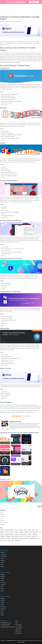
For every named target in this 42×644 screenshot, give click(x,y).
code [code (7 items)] (37, 530)
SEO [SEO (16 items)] (40, 538)
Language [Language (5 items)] (29, 534)
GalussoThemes (12, 641)
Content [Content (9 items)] (2, 532)
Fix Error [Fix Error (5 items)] (2, 534)
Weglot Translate (6, 368)
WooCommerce (3, 522)
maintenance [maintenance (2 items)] (35, 534)
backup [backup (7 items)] (16, 530)
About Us (3, 552)
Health (2, 581)
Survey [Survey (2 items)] (9, 541)
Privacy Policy (4, 556)
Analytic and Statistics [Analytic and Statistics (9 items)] (10, 530)
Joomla (2, 518)
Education (3, 585)
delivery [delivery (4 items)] (11, 532)
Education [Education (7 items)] (21, 532)
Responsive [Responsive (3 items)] (8, 538)
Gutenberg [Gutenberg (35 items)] (17, 534)
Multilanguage (5, 328)
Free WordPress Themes (5, 411)
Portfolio (3, 579)
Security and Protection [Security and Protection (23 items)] (33, 538)
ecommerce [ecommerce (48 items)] (16, 532)
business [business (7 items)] (29, 530)
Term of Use (3, 554)
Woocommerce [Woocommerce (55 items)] (18, 541)
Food (2, 587)
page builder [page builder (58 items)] (29, 536)
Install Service (18, 631)
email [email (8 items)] (30, 532)
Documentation (19, 625)
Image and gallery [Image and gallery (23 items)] (23, 534)
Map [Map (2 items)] (13, 536)
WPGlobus (4, 108)
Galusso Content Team (6, 21)
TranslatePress (5, 68)
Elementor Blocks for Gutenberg (10, 220)
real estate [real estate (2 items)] (2, 538)
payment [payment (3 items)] (34, 536)
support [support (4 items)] (5, 541)
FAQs (17, 623)
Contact (3, 558)
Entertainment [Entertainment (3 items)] (35, 532)
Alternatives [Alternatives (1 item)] (3, 530)
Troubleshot (2, 520)
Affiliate (2, 563)
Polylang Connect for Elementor (10, 292)
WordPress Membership (6, 623)
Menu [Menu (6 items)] (21, 536)
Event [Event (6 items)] (40, 532)
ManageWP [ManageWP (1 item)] (9, 536)
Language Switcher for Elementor (11, 259)
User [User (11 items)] (13, 541)
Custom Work (18, 633)
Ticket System (18, 629)
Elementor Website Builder (9, 181)
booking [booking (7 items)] (25, 530)
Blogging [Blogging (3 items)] (21, 530)
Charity (2, 591)
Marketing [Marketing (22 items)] (17, 536)
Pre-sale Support (19, 627)
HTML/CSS (2, 516)
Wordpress (2, 524)
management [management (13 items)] (3, 536)
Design (1, 512)
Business (3, 577)
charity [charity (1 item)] (33, 530)
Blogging (3, 575)
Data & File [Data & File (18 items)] (7, 532)
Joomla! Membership (5, 625)
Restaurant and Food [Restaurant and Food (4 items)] (15, 538)
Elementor (20, 21)
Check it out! (34, 2)
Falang (2, 143)
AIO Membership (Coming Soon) (8, 627)
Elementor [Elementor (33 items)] (26, 532)
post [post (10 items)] (37, 536)
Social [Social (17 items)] (2, 541)
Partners (3, 561)
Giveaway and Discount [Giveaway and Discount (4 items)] (9, 534)
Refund (2, 567)
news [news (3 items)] (24, 536)
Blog (2, 565)
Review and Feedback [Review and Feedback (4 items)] (24, 538)
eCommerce (3, 583)
